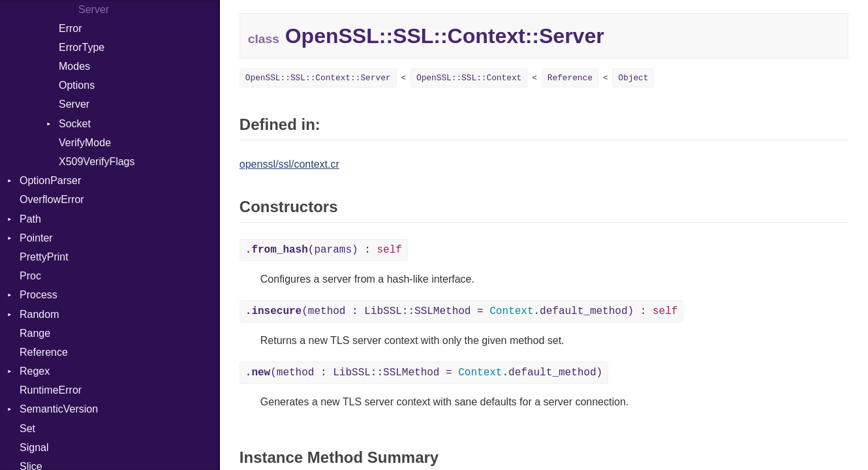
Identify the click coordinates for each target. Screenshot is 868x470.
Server (74, 104)
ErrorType (82, 47)
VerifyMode (85, 143)
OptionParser (50, 180)
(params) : (324, 250)
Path (30, 219)
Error (70, 28)
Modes (74, 66)
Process (39, 295)
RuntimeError (51, 390)
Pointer (36, 238)
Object (633, 78)
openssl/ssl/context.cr (289, 164)
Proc (30, 276)
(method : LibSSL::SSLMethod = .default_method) (424, 373)
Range (35, 333)
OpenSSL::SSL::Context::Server (318, 78)
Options (77, 85)
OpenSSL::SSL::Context (469, 78)
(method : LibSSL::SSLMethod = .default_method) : (462, 311)
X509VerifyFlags (97, 162)
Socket (75, 124)
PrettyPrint (44, 257)
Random (39, 314)
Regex (35, 371)
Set (27, 429)
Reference (44, 352)
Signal (34, 447)
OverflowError (52, 199)
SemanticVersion (59, 409)
